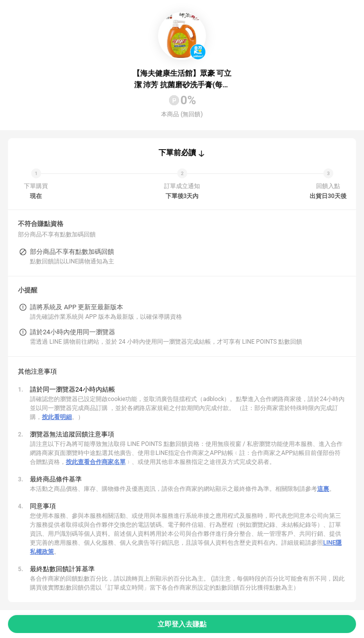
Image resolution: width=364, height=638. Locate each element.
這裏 (323, 489)
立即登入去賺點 (182, 624)
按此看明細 (57, 417)
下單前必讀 (177, 153)
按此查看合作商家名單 (96, 462)
